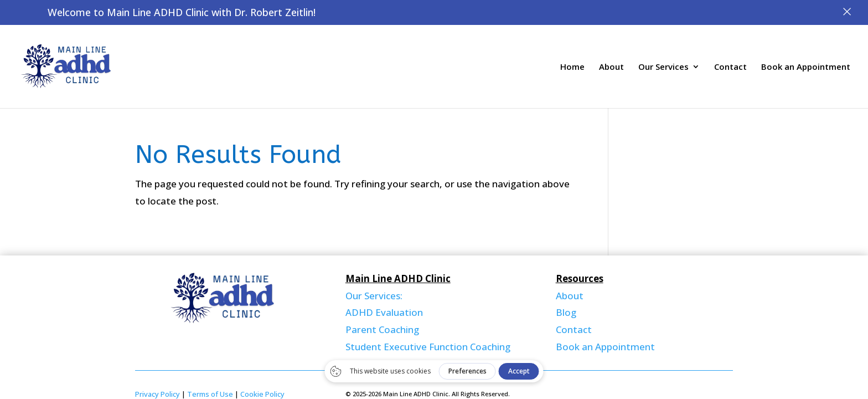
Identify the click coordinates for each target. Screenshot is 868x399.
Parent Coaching (382, 329)
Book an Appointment (806, 67)
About (611, 67)
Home (572, 67)
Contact (730, 67)
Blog (566, 312)
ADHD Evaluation (384, 312)
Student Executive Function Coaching (428, 347)
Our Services (663, 67)
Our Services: (374, 296)
